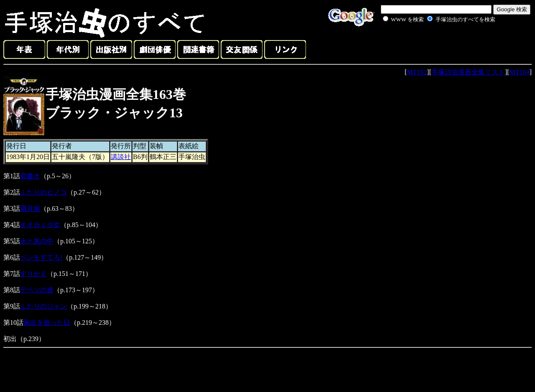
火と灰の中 (37, 241)
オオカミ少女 (40, 225)
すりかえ (33, 274)
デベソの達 (37, 290)
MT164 (520, 72)
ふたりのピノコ (43, 192)
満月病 (30, 209)
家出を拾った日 (47, 322)
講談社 (121, 157)
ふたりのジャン (43, 306)
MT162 (417, 72)
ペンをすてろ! (41, 257)
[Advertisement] (430, 43)
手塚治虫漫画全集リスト (468, 72)
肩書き (30, 176)
